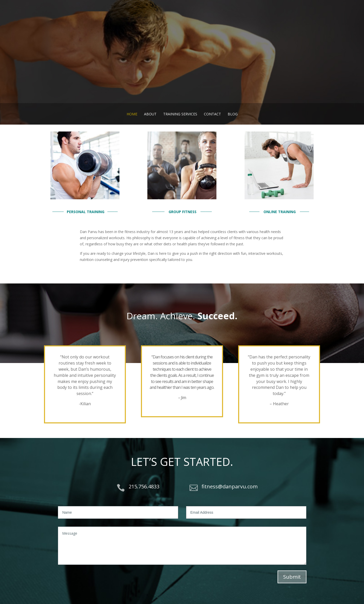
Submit (292, 577)
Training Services (180, 114)
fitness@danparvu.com (230, 486)
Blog (233, 114)
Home (132, 114)
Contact (212, 114)
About (150, 114)
